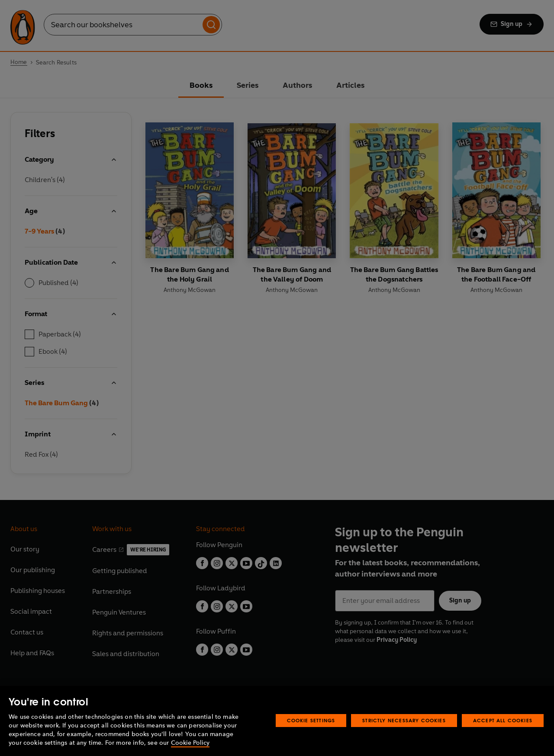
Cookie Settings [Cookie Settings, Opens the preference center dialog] (311, 720)
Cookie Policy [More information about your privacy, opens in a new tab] (190, 743)
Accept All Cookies (503, 720)
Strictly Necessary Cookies (404, 720)
